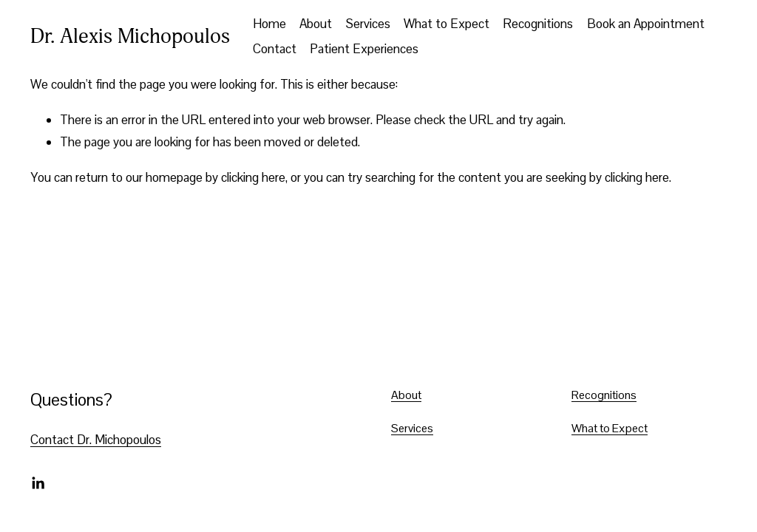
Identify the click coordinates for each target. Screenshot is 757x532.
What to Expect (447, 24)
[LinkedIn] (38, 483)
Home (269, 24)
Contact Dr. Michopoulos (96, 440)
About (316, 24)
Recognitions (538, 24)
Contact (275, 49)
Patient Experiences (364, 49)
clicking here (253, 177)
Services (368, 24)
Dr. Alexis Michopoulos (130, 36)
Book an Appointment (646, 24)
